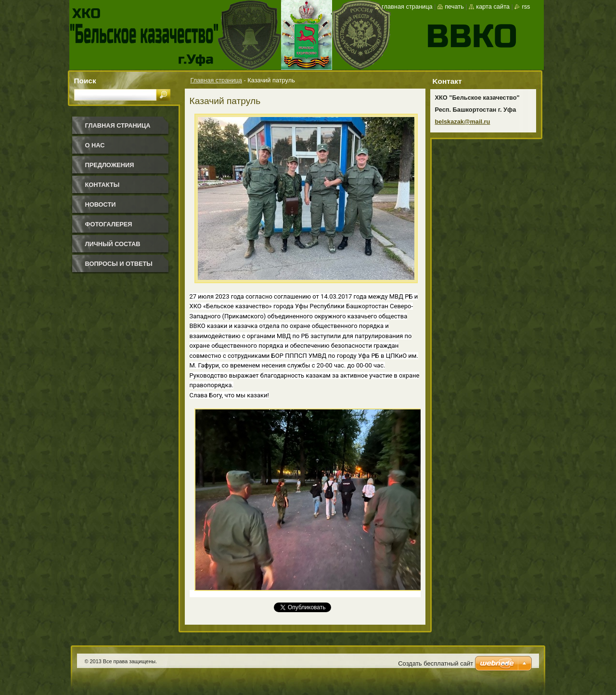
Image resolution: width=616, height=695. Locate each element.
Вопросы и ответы (119, 264)
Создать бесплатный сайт (436, 663)
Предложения (110, 165)
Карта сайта (493, 7)
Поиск (85, 81)
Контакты (103, 185)
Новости (101, 204)
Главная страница (216, 80)
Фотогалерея (109, 224)
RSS (526, 7)
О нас (95, 145)
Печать (454, 7)
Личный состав (113, 244)
